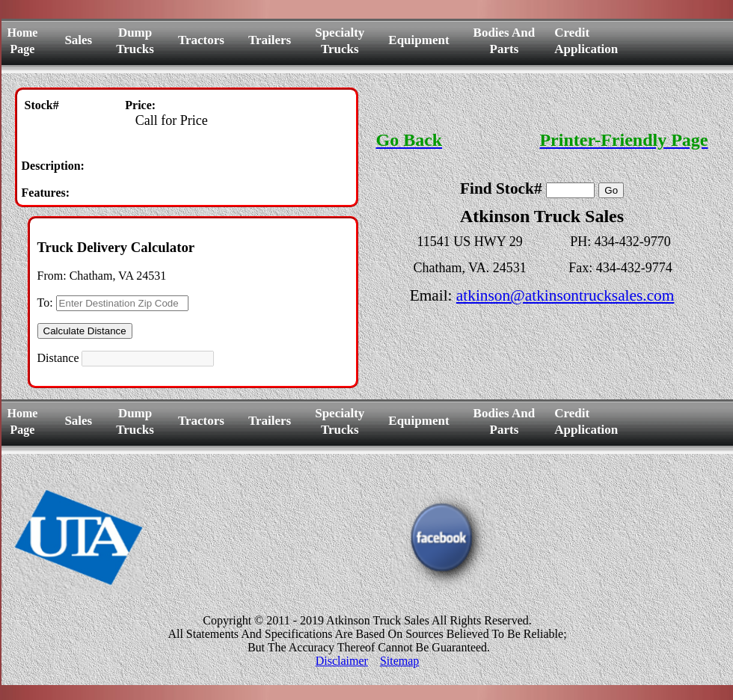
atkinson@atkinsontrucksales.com (565, 295)
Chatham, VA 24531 (118, 276)
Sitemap (399, 661)
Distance (58, 358)
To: (45, 303)
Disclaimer (342, 661)
